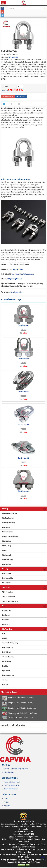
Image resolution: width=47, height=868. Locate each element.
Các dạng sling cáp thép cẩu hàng (21, 717)
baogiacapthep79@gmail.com (23, 274)
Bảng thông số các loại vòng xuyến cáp (22, 713)
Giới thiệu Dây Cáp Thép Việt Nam (16, 769)
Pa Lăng (5, 638)
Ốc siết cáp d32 (23, 458)
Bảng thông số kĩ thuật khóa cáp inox (22, 708)
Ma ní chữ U (6, 624)
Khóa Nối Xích (7, 652)
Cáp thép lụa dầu (7, 532)
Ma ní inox (5, 620)
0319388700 (28, 832)
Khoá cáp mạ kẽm (8, 578)
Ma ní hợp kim (7, 611)
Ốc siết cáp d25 (23, 491)
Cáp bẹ (4, 550)
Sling (4, 634)
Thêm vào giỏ (8, 96)
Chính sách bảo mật (11, 789)
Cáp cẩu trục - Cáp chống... (11, 537)
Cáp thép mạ (6, 527)
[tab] (4, 104)
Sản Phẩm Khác (7, 629)
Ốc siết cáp (14, 57)
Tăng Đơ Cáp (6, 587)
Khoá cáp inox (7, 574)
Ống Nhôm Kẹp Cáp (8, 675)
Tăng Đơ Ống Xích (8, 657)
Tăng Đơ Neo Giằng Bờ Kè (10, 601)
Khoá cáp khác (7, 583)
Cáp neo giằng (7, 546)
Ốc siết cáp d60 (23, 325)
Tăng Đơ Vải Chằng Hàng (10, 643)
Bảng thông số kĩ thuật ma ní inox (20, 703)
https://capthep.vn (15, 279)
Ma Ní (4, 606)
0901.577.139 (18, 269)
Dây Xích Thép (7, 661)
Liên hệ (6, 799)
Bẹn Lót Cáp (6, 671)
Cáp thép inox (6, 564)
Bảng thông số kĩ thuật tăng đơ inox (21, 698)
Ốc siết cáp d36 (23, 425)
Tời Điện (5, 680)
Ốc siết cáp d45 (23, 359)
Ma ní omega (6, 615)
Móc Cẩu (5, 666)
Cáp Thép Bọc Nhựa (8, 518)
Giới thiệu (7, 805)
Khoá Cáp (5, 569)
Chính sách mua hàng (12, 785)
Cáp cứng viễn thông (9, 523)
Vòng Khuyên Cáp (8, 648)
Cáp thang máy (7, 555)
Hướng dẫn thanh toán (12, 782)
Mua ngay (21, 96)
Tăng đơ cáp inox (8, 592)
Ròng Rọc (5, 685)
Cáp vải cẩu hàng (8, 560)
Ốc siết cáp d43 (23, 392)
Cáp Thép (5, 509)
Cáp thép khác (7, 541)
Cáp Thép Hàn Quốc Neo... (10, 513)
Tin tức (6, 802)
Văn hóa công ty (9, 772)
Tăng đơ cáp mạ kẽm (9, 597)
